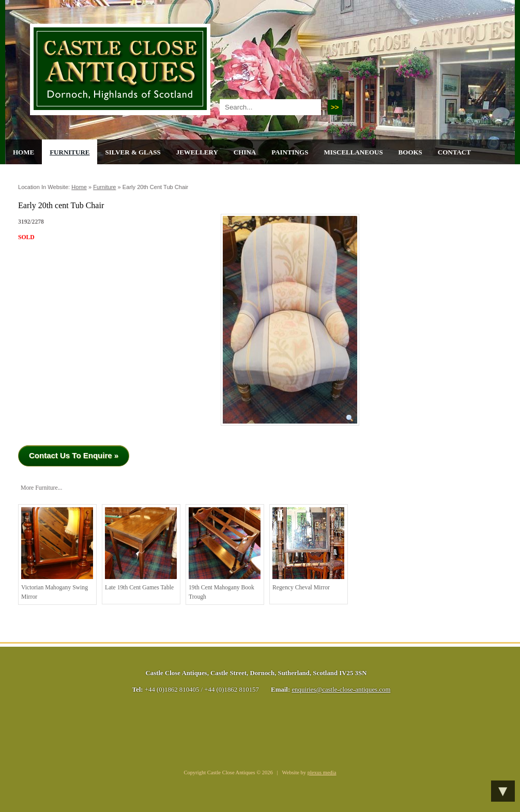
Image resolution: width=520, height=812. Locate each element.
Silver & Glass (133, 152)
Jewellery (197, 152)
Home (24, 152)
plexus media (322, 772)
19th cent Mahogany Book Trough (225, 554)
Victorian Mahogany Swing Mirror (57, 554)
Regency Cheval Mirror (308, 549)
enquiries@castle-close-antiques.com (341, 690)
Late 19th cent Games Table (141, 549)
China (245, 152)
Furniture (70, 152)
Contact (454, 152)
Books (410, 152)
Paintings (290, 152)
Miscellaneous (353, 152)
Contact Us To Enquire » (74, 455)
